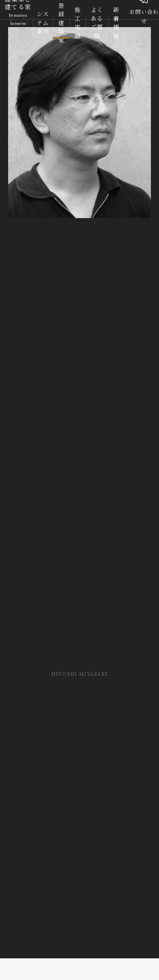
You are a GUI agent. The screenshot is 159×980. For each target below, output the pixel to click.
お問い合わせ (144, 14)
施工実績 (78, 23)
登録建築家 (61, 23)
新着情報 (116, 23)
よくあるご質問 (97, 23)
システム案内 (43, 23)
